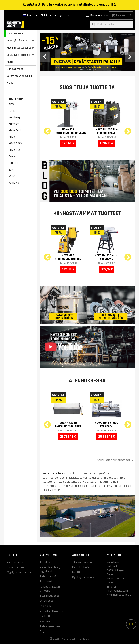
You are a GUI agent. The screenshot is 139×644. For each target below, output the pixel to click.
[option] (87, 52)
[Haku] (111, 25)
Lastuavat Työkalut (18, 55)
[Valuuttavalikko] (47, 16)
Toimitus (45, 562)
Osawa (12, 157)
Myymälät (45, 621)
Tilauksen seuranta (83, 562)
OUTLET (13, 163)
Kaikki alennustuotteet (116, 460)
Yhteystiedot (62, 15)
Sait (11, 170)
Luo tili (76, 572)
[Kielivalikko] (31, 16)
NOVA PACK (16, 144)
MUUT (10, 62)
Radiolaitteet (15, 69)
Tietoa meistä (48, 576)
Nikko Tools (15, 131)
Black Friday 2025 (50, 596)
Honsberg (14, 117)
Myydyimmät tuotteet (20, 572)
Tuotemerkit (17, 99)
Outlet (11, 83)
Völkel (12, 176)
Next (126, 129)
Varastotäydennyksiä (19, 76)
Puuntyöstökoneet (18, 41)
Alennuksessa (15, 33)
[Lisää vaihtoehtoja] (131, 624)
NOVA (12, 137)
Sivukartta (46, 616)
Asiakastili (81, 555)
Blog (42, 631)
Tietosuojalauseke (50, 626)
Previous (45, 129)
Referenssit (46, 581)
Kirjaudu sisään (81, 567)
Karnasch (14, 124)
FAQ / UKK (45, 606)
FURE (12, 111)
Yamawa (14, 183)
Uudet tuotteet (16, 567)
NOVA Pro (14, 150)
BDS (11, 104)
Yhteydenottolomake (52, 611)
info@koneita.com (117, 591)
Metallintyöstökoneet (20, 48)
